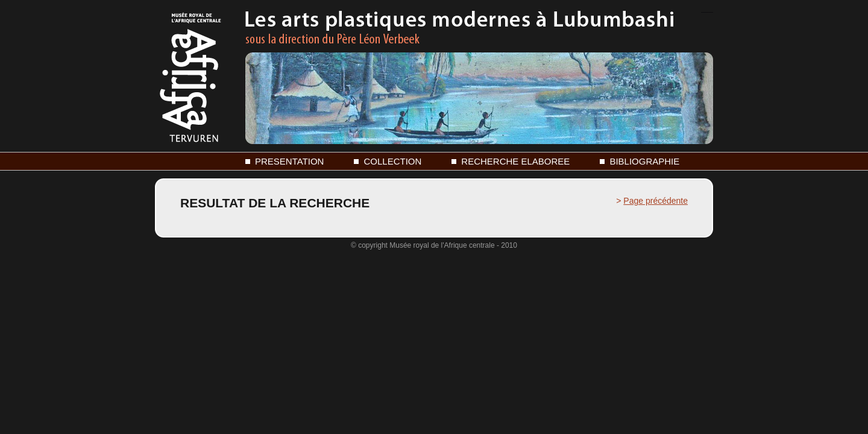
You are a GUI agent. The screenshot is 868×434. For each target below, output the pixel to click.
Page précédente (656, 201)
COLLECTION (392, 161)
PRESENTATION (289, 161)
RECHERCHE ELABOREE (515, 161)
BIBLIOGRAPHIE (644, 161)
